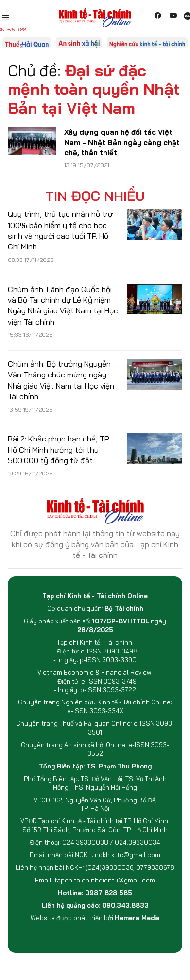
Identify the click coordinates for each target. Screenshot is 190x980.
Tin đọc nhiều (95, 196)
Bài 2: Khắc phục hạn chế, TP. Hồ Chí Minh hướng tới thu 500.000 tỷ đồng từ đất (59, 449)
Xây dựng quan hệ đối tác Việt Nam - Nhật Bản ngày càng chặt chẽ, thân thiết (122, 142)
